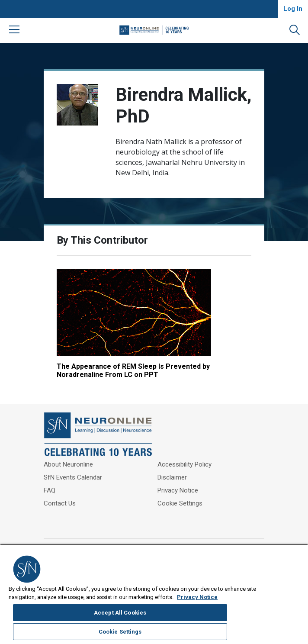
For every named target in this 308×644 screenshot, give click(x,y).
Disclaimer (172, 457)
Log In (293, 9)
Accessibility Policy (184, 444)
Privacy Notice (178, 470)
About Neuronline (68, 444)
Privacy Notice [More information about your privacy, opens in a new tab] (77, 639)
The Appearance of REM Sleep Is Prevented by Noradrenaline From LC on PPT (99, 341)
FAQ (50, 470)
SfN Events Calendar (73, 457)
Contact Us (60, 483)
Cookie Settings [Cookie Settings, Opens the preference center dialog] (255, 615)
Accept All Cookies (255, 596)
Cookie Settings (180, 483)
